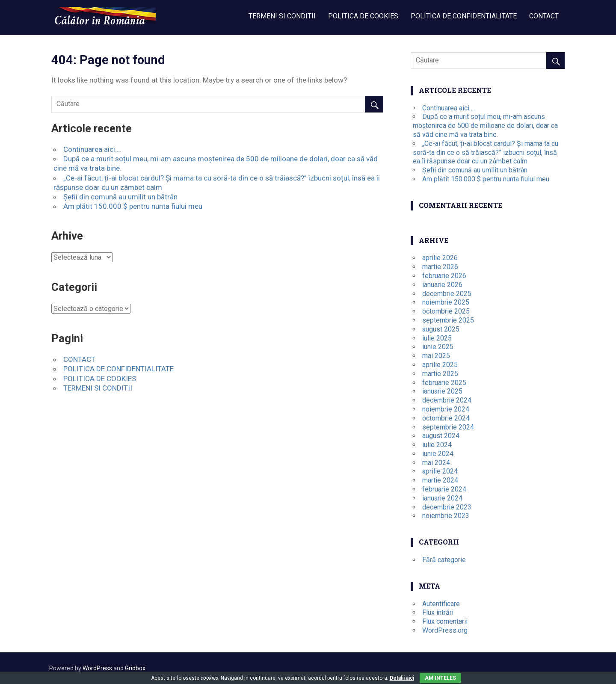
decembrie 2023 (447, 507)
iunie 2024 (438, 454)
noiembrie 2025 (446, 302)
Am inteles (440, 678)
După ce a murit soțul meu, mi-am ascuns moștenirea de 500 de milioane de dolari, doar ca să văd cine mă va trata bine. (485, 126)
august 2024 (441, 436)
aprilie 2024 (440, 471)
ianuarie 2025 (442, 391)
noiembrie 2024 (446, 409)
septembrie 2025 (448, 320)
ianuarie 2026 (442, 285)
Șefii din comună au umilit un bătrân (120, 197)
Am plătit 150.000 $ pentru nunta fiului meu (133, 206)
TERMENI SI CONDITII (282, 16)
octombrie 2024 (446, 418)
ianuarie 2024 (442, 498)
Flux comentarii (445, 621)
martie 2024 (440, 480)
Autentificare (441, 604)
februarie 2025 (444, 383)
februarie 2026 (444, 276)
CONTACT (544, 16)
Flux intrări (438, 612)
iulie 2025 (437, 338)
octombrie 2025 (446, 311)
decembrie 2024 (447, 400)
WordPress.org (445, 630)
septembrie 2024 (448, 427)
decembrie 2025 (447, 294)
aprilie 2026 (440, 258)
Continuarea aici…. (92, 149)
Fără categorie (444, 560)
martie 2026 (440, 267)
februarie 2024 (444, 489)
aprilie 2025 (440, 365)
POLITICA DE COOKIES (363, 16)
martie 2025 (440, 374)
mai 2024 (436, 463)
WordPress (97, 668)
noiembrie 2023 (446, 516)
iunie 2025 (438, 347)
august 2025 (441, 329)
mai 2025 (436, 356)
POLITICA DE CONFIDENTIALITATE (464, 16)
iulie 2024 (437, 445)
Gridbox (135, 668)
